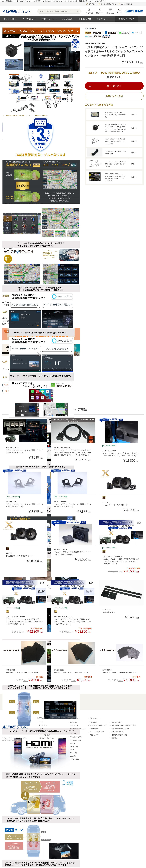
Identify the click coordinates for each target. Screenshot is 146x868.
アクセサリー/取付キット (47, 738)
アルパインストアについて (98, 725)
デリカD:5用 (73, 734)
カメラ (41, 729)
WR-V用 (72, 750)
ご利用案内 (92, 4)
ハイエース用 (74, 725)
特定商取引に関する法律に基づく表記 (124, 725)
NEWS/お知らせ (126, 4)
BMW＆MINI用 (74, 759)
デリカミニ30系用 (75, 740)
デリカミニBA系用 (75, 737)
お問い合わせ (94, 735)
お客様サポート (103, 19)
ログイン (100, 11)
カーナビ (41, 722)
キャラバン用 (74, 747)
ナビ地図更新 (67, 19)
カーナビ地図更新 (44, 735)
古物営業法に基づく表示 (120, 735)
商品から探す (9, 19)
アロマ (41, 741)
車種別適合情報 (85, 19)
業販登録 (111, 11)
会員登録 (89, 11)
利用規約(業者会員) (118, 732)
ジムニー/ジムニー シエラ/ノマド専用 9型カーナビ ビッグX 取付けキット (115, 164)
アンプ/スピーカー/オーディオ (48, 732)
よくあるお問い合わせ (108, 4)
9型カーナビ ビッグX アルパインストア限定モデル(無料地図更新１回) (116, 115)
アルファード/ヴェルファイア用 (78, 730)
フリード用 (73, 753)
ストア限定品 (28, 19)
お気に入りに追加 (114, 96)
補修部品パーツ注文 (127, 19)
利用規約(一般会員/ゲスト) (120, 729)
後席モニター (43, 725)
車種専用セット (48, 19)
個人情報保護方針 (117, 722)
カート (119, 11)
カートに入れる (114, 86)
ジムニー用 (73, 722)
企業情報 (115, 738)
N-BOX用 (73, 756)
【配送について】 (114, 77)
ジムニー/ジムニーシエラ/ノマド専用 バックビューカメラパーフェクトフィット (115, 141)
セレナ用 (72, 743)
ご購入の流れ (94, 729)
